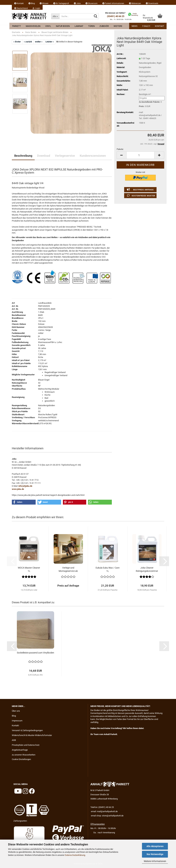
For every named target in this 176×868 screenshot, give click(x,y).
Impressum (17, 721)
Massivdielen (33, 26)
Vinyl (48, 26)
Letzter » (50, 42)
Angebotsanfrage (20, 750)
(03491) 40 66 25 (116, 16)
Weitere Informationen (155, 861)
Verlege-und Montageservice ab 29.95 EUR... (68, 570)
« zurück (28, 42)
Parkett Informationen (113, 3)
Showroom (92, 3)
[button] (21, 7)
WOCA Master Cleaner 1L (29, 569)
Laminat (79, 26)
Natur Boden (63, 26)
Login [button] (36, 8)
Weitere (118, 26)
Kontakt (19, 3)
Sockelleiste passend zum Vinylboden (35, 653)
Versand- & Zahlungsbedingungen (27, 730)
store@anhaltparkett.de (113, 816)
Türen (91, 26)
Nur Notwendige (155, 854)
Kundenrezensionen (93, 156)
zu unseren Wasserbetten (24, 755)
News (135, 26)
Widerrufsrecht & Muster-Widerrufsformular (32, 735)
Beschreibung (23, 156)
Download (44, 156)
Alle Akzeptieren (155, 846)
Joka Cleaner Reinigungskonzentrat (147, 569)
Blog (32, 3)
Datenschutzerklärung (75, 855)
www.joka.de (18, 489)
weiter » (39, 42)
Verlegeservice (65, 156)
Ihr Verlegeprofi (61, 3)
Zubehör (104, 26)
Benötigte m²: (145, 94)
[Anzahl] (140, 155)
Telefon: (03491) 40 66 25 (102, 807)
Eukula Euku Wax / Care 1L (108, 569)
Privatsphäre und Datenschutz (26, 745)
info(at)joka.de (25, 486)
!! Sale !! (146, 26)
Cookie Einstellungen (21, 759)
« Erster (17, 42)
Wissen (44, 3)
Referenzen (135, 3)
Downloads (152, 3)
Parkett (17, 26)
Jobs (77, 3)
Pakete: (120, 149)
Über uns (16, 711)
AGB (14, 740)
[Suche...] (55, 16)
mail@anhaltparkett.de (107, 811)
